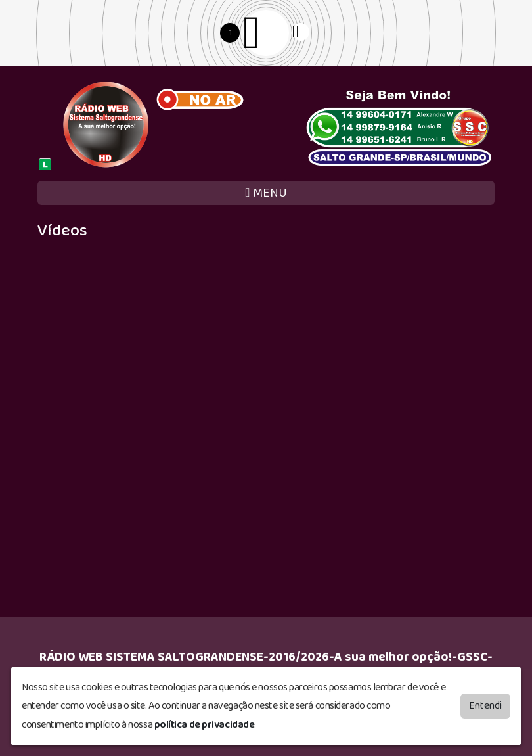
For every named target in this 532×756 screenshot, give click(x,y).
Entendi (485, 705)
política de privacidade (205, 725)
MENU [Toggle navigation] (266, 193)
